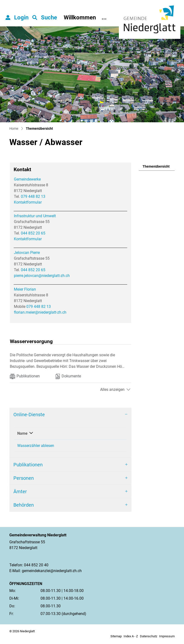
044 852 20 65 (33, 233)
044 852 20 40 (36, 567)
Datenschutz (149, 638)
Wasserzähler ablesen (36, 446)
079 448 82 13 (33, 196)
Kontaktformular (28, 202)
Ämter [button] (20, 493)
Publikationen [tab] (25, 376)
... (104, 18)
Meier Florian (25, 289)
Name (22, 433)
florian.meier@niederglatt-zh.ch (40, 312)
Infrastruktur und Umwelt (35, 216)
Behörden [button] (24, 507)
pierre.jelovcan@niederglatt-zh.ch (42, 276)
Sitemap (116, 638)
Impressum (167, 638)
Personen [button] (24, 480)
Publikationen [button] (28, 466)
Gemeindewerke (27, 179)
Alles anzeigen (112, 389)
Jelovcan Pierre (27, 253)
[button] (45, 18)
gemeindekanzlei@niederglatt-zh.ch (52, 572)
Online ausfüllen (106, 446)
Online (85, 433)
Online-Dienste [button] (29, 415)
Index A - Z (131, 638)
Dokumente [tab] (68, 376)
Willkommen (80, 18)
